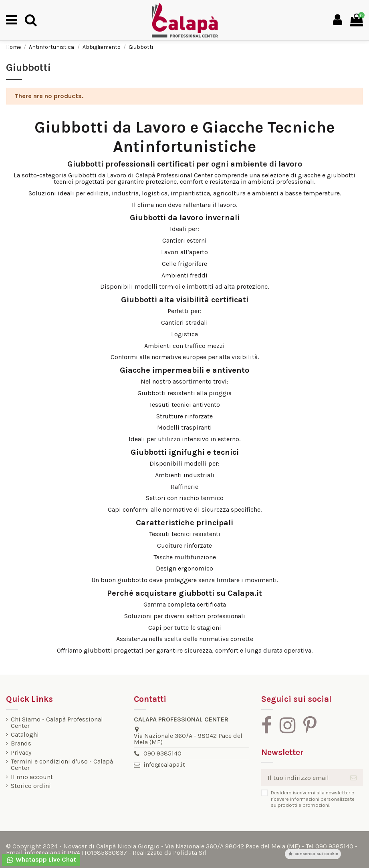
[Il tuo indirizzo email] (302, 778)
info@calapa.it (164, 765)
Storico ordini (31, 786)
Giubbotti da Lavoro (97, 175)
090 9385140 (162, 753)
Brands (21, 743)
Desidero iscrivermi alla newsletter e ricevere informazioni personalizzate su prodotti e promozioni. (313, 799)
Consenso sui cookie (313, 854)
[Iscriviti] (353, 778)
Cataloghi (25, 735)
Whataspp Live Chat (41, 860)
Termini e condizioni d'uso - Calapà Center (62, 765)
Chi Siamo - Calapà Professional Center (57, 723)
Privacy (21, 753)
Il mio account (32, 777)
